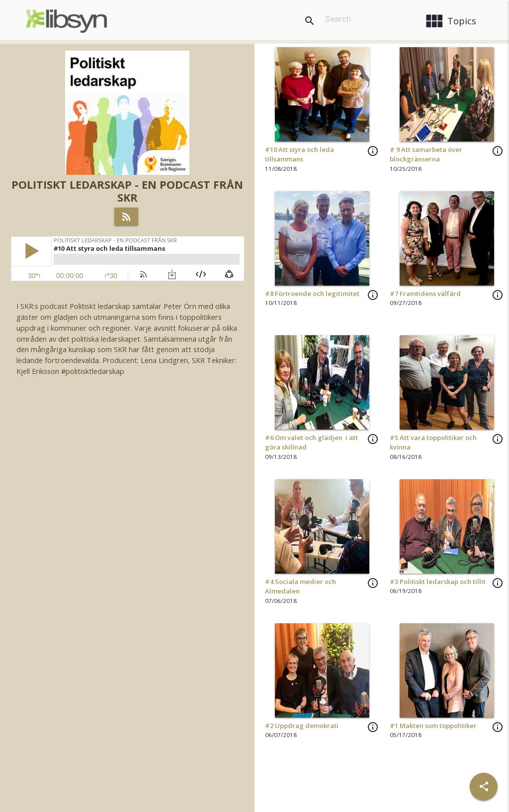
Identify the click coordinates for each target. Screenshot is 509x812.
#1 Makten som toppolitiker (433, 726)
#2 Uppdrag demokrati (302, 726)
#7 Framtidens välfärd (425, 294)
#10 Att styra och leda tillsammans (299, 154)
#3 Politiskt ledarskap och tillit (438, 582)
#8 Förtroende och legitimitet (312, 294)
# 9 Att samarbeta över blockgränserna (426, 154)
